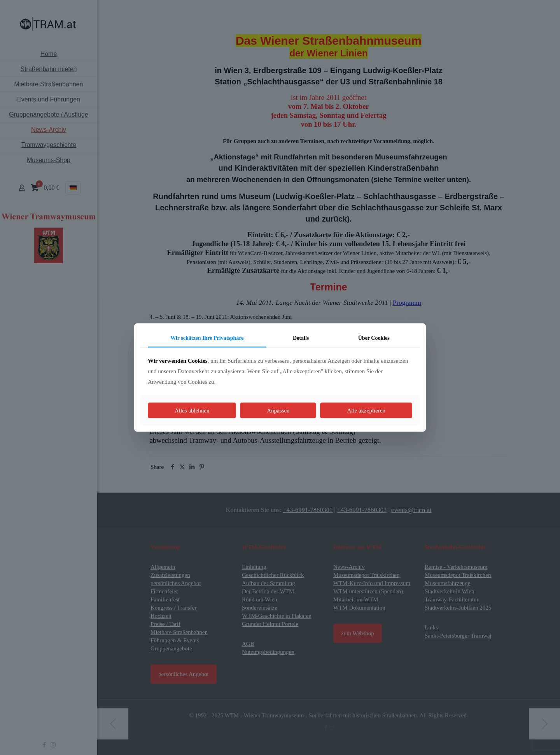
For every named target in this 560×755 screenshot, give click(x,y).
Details (301, 338)
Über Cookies (374, 338)
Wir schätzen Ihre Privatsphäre (207, 338)
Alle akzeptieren (366, 410)
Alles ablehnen (192, 410)
